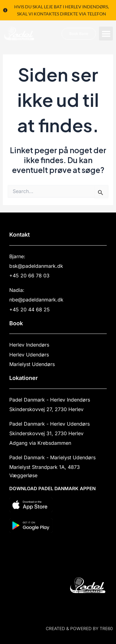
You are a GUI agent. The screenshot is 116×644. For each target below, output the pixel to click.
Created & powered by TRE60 (79, 628)
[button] (106, 34)
